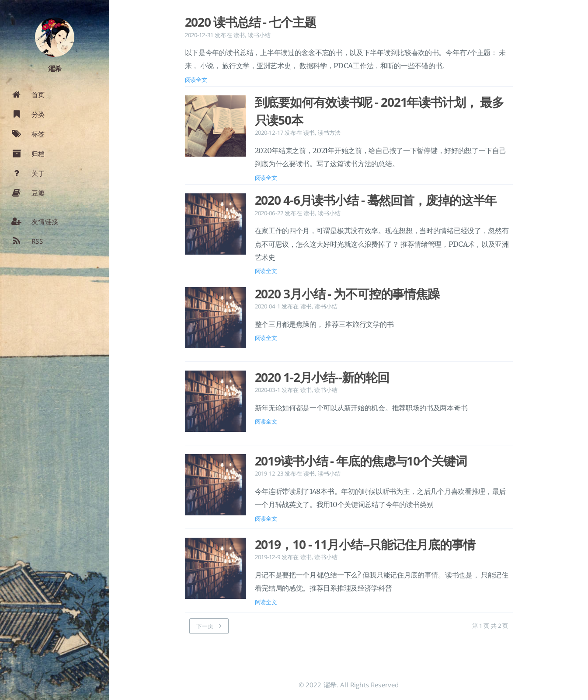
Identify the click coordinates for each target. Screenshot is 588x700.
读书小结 (259, 35)
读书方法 (329, 133)
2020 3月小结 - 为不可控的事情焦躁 (347, 294)
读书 (239, 35)
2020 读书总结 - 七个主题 (251, 22)
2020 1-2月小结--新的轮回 (322, 377)
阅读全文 (196, 80)
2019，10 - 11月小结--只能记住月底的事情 (365, 544)
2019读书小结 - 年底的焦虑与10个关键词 (361, 461)
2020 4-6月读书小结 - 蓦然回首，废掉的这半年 (376, 200)
